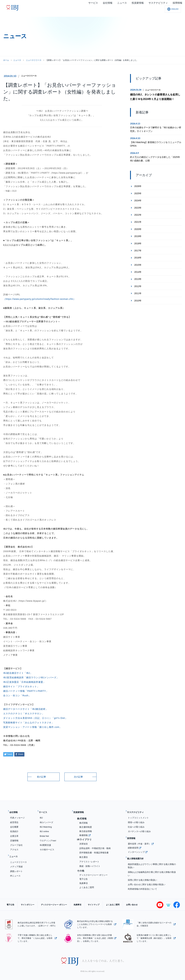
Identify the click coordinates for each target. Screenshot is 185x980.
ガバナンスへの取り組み (139, 829)
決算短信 (84, 841)
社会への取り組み (136, 824)
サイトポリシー (23, 901)
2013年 (138, 278)
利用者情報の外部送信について (142, 881)
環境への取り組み (136, 820)
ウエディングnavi (48, 838)
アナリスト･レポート (89, 859)
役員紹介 (14, 829)
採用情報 (133, 835)
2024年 (138, 199)
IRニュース (15, 871)
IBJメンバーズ (46, 820)
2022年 (138, 214)
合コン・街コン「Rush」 (17, 695)
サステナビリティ (137, 811)
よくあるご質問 (87, 885)
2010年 (138, 299)
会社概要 (14, 824)
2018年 (138, 242)
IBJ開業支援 (45, 842)
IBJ (41, 815)
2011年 (138, 292)
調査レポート (16, 866)
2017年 (138, 249)
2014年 (138, 271)
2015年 (138, 264)
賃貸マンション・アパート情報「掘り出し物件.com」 (32, 727)
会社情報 (15, 811)
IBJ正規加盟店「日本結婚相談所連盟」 (24, 682)
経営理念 (14, 820)
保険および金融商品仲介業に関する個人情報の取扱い (152, 866)
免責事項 (84, 881)
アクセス (14, 847)
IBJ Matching (46, 824)
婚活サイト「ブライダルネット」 (21, 686)
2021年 (138, 221)
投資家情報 (80, 811)
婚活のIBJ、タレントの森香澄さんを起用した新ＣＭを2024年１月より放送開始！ (155, 96)
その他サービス (47, 847)
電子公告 (84, 877)
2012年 (138, 285)
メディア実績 (16, 862)
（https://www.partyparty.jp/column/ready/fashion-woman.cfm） (39, 299)
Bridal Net (44, 833)
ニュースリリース (30, 76)
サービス (44, 811)
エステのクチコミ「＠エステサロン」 (24, 714)
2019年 (138, 235)
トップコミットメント (138, 815)
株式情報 (84, 820)
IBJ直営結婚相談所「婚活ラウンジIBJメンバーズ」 (31, 677)
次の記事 (78, 777)
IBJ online (44, 829)
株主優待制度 (86, 824)
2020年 (138, 228)
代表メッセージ (17, 815)
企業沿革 (14, 833)
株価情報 (84, 833)
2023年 (138, 206)
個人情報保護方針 (137, 852)
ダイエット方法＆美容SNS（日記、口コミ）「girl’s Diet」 (35, 718)
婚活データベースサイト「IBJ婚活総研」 (26, 709)
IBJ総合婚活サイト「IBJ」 (18, 673)
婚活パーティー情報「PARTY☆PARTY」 (26, 691)
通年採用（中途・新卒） (139, 839)
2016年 (138, 257)
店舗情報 (14, 838)
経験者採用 (133, 843)
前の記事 (41, 777)
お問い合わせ (111, 901)
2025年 (138, 192)
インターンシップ (136, 847)
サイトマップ (79, 901)
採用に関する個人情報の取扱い (142, 872)
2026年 (138, 185)
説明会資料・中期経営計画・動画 (95, 846)
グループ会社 (16, 842)
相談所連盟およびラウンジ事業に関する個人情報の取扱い (152, 858)
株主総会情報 (86, 829)
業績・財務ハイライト (90, 864)
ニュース (17, 60)
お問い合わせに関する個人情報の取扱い (147, 877)
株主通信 (84, 855)
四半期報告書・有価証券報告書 (94, 850)
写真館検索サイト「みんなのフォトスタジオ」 (29, 723)
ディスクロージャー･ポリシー (93, 872)
